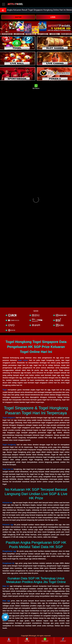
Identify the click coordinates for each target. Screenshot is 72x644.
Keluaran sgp (8, 525)
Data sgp (6, 601)
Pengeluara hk (8, 563)
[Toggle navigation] (4, 4)
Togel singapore (9, 418)
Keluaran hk (7, 503)
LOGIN (53, 17)
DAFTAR (18, 17)
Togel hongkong (9, 445)
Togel (5, 390)
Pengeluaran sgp (9, 551)
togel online (23, 360)
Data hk (6, 586)
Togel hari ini (8, 469)
